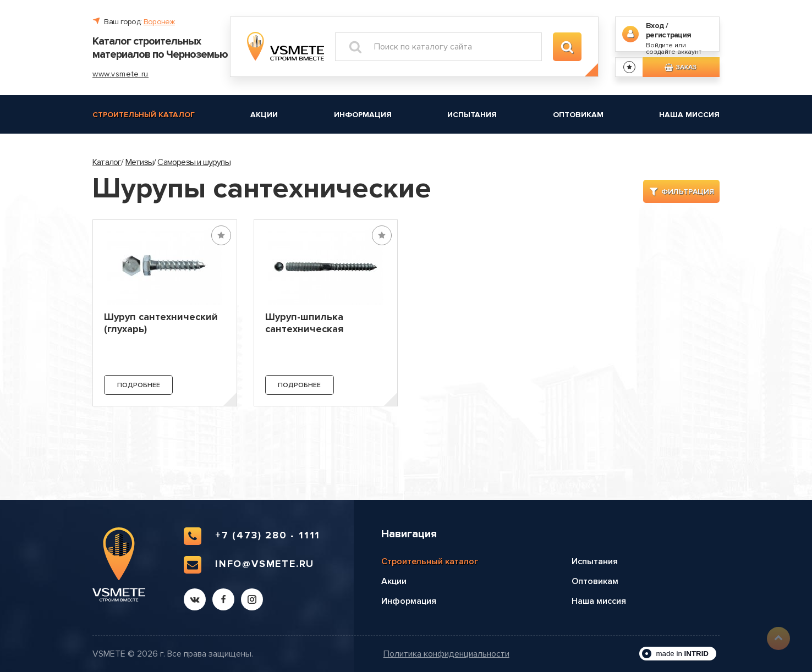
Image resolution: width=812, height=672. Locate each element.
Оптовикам (578, 115)
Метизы (139, 162)
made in (682, 654)
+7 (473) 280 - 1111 (252, 536)
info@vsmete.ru (249, 565)
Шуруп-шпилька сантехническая (304, 323)
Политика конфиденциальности (446, 654)
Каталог (107, 162)
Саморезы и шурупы (194, 162)
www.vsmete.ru (120, 74)
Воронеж (159, 22)
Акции (264, 115)
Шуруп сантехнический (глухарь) (161, 323)
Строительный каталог (144, 115)
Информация (363, 115)
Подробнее (139, 385)
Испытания (472, 115)
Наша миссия (689, 115)
